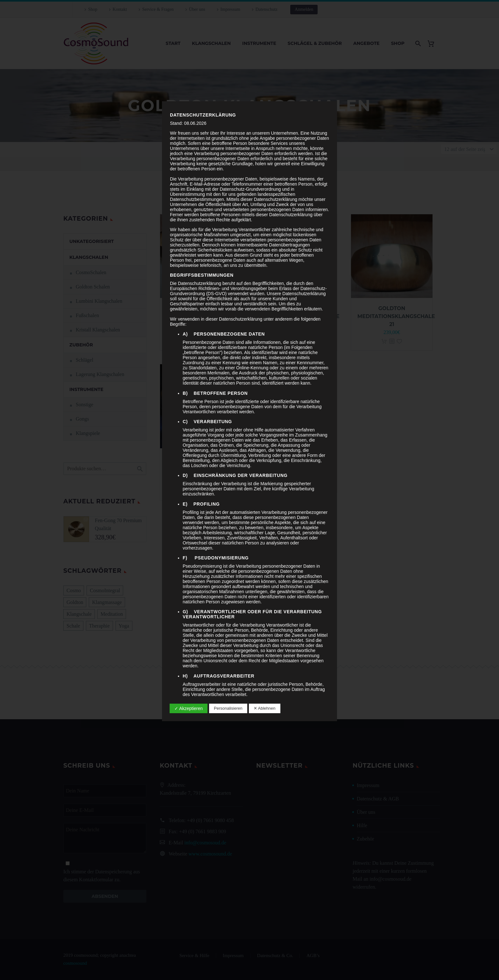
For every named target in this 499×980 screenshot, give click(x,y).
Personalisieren (228, 708)
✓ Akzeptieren (189, 708)
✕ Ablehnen (265, 708)
